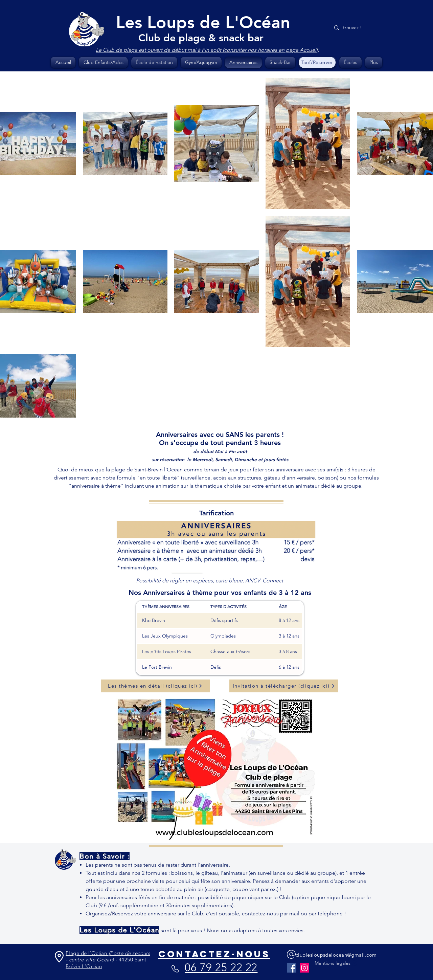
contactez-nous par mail (271, 914)
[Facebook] (292, 968)
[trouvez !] (355, 28)
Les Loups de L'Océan (203, 22)
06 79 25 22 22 (221, 967)
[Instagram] (304, 968)
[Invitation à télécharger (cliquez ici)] (284, 686)
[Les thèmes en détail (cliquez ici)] (155, 686)
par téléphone (326, 914)
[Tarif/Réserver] (317, 62)
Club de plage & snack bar (201, 38)
